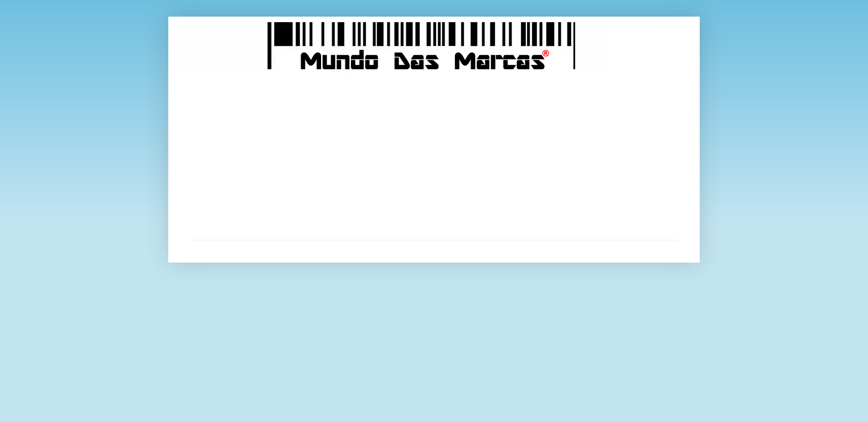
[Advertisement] (434, 157)
